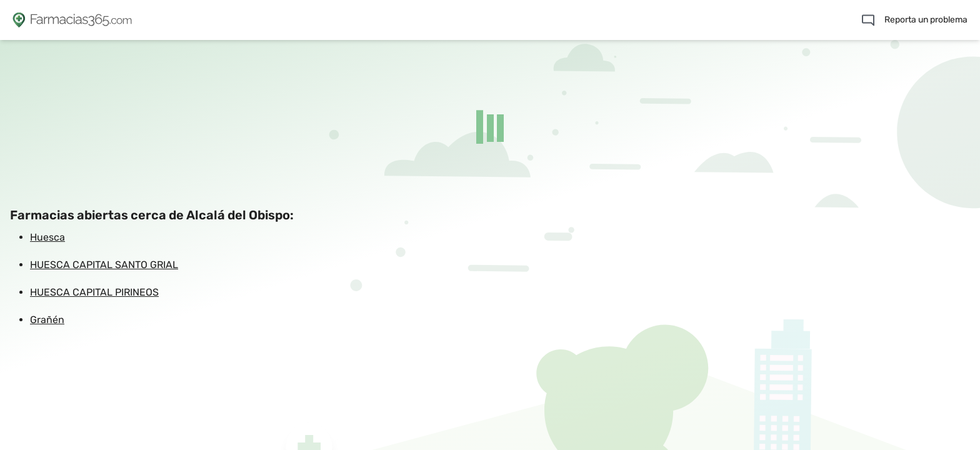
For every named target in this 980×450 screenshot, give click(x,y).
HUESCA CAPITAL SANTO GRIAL (104, 265)
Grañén (47, 320)
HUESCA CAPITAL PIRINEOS (94, 292)
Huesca (47, 237)
